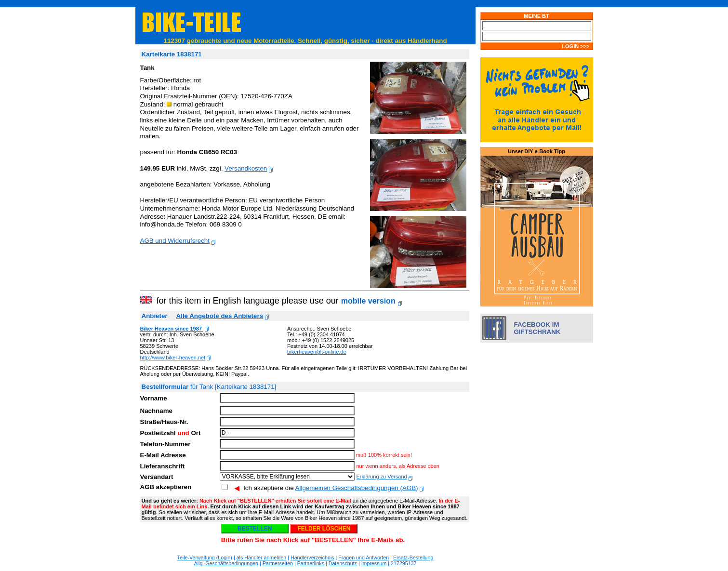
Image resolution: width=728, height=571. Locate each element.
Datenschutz (343, 563)
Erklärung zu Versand (381, 477)
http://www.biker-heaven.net (173, 358)
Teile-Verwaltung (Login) (205, 558)
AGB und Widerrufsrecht (175, 241)
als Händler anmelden (262, 558)
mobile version (368, 301)
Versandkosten (246, 168)
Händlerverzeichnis (312, 558)
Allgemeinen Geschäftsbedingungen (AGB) (357, 488)
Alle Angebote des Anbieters (220, 316)
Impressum (374, 563)
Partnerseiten (278, 563)
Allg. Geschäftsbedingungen (226, 563)
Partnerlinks (311, 563)
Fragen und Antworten (364, 558)
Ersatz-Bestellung (413, 558)
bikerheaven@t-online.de (317, 352)
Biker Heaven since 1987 (172, 329)
